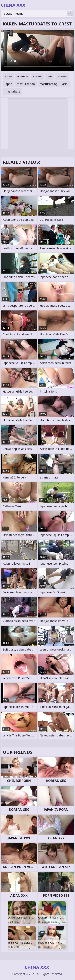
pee (49, 76)
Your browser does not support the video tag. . (37, 50)
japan (8, 84)
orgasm (62, 76)
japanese (22, 76)
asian (8, 76)
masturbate (12, 91)
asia (65, 84)
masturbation (26, 84)
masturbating (49, 84)
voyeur (38, 76)
